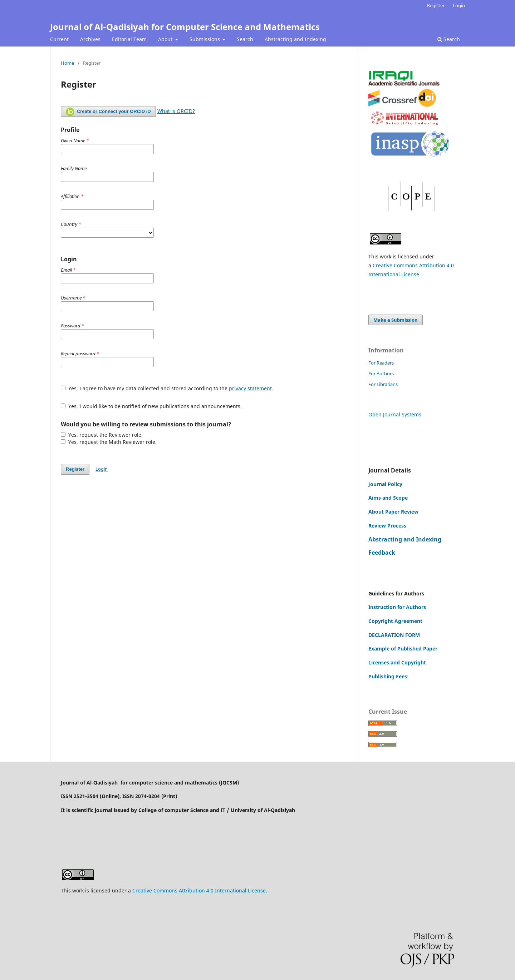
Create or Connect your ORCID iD (108, 112)
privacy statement (250, 388)
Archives (90, 39)
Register (436, 5)
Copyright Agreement (395, 621)
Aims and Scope (388, 498)
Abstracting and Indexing (295, 39)
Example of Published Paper (403, 649)
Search (245, 39)
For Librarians (383, 384)
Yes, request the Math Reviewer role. (109, 442)
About (166, 39)
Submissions (205, 39)
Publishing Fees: (389, 676)
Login (459, 5)
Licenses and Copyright (397, 662)
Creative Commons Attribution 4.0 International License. (200, 890)
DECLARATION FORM (394, 635)
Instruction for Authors (397, 607)
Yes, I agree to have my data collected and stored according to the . (167, 388)
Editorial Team (129, 39)
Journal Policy (385, 484)
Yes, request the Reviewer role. (102, 435)
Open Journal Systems (395, 414)
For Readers (381, 363)
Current (59, 39)
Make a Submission (396, 320)
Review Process (387, 526)
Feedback (382, 553)
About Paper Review (393, 512)
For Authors (381, 373)
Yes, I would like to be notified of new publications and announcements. (151, 406)
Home (67, 63)
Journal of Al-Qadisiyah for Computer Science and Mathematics (185, 27)
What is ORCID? (176, 111)
